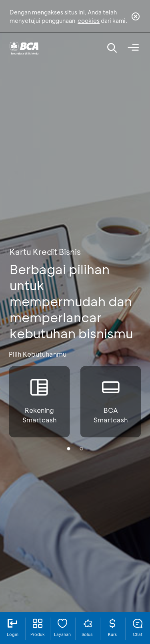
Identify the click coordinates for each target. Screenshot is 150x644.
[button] (69, 448)
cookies (89, 21)
